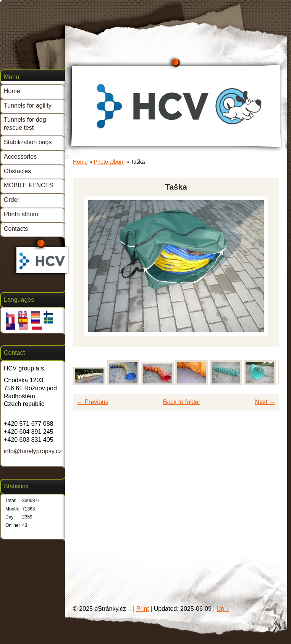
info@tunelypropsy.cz (33, 451)
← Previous (93, 402)
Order (12, 200)
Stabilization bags (28, 142)
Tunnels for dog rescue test (25, 124)
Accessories (20, 157)
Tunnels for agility (28, 105)
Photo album (109, 162)
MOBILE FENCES (29, 185)
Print (143, 609)
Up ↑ (223, 609)
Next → (265, 402)
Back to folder (182, 402)
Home (80, 162)
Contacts (16, 229)
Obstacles (17, 171)
